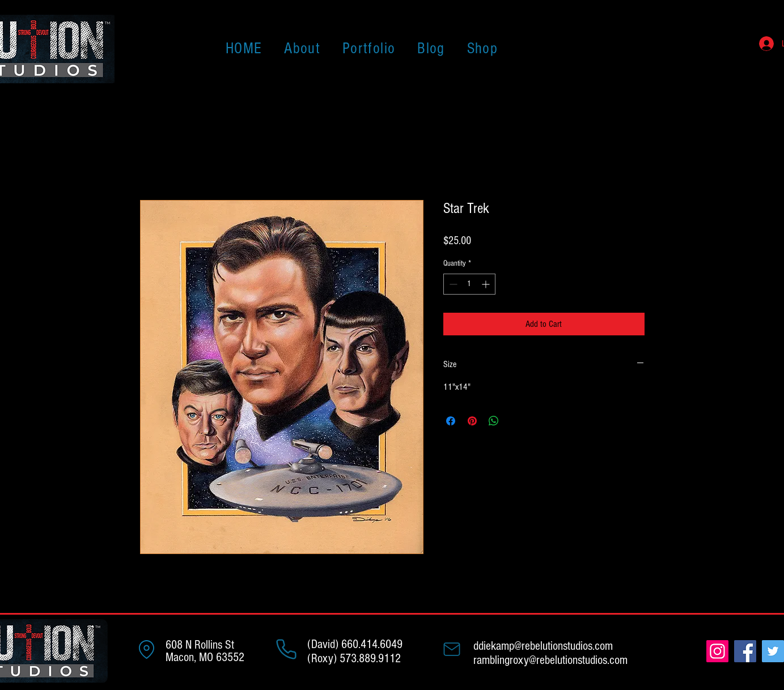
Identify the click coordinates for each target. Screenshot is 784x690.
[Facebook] (745, 651)
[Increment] (487, 284)
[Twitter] (773, 651)
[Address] (147, 649)
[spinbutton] (469, 284)
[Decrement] (452, 284)
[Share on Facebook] (451, 421)
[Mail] (452, 649)
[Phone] (286, 649)
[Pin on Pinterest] (472, 421)
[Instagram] (717, 651)
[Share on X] (515, 421)
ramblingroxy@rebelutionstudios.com (550, 660)
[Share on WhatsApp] (494, 421)
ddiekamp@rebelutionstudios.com (543, 646)
